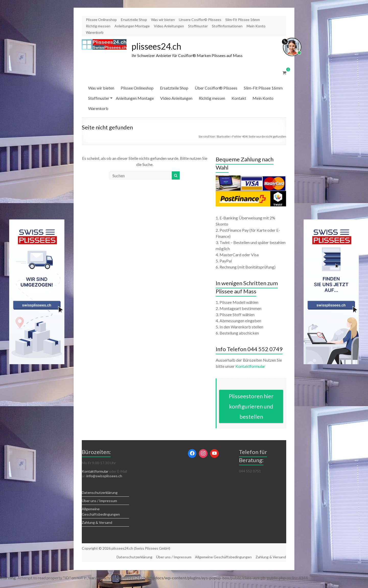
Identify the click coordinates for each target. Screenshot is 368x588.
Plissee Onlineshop (101, 20)
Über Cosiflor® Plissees (216, 88)
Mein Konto (256, 26)
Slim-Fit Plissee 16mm (243, 20)
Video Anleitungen (169, 26)
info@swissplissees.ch (104, 476)
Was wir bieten (163, 20)
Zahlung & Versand (97, 523)
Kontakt (239, 98)
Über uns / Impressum (99, 501)
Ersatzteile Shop (134, 20)
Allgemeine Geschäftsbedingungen (223, 557)
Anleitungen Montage (132, 26)
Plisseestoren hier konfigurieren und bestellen (251, 407)
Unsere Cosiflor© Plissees (200, 20)
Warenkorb (95, 32)
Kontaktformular (250, 366)
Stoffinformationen (227, 26)
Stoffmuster (198, 26)
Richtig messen (98, 26)
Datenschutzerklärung (100, 493)
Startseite (223, 137)
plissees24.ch (159, 46)
